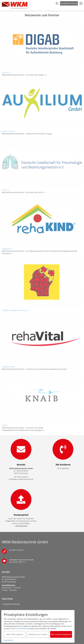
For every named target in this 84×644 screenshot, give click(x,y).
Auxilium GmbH (9, 131)
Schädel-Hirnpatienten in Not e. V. (16, 310)
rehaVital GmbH (9, 367)
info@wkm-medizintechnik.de (21, 560)
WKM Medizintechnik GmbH (15, 6)
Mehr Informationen (15, 634)
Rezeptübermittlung (69, 3)
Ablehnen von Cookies (38, 634)
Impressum (8, 640)
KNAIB (4, 425)
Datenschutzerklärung (20, 629)
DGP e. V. (6, 190)
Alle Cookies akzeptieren (61, 634)
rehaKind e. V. (8, 249)
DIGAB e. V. (7, 73)
